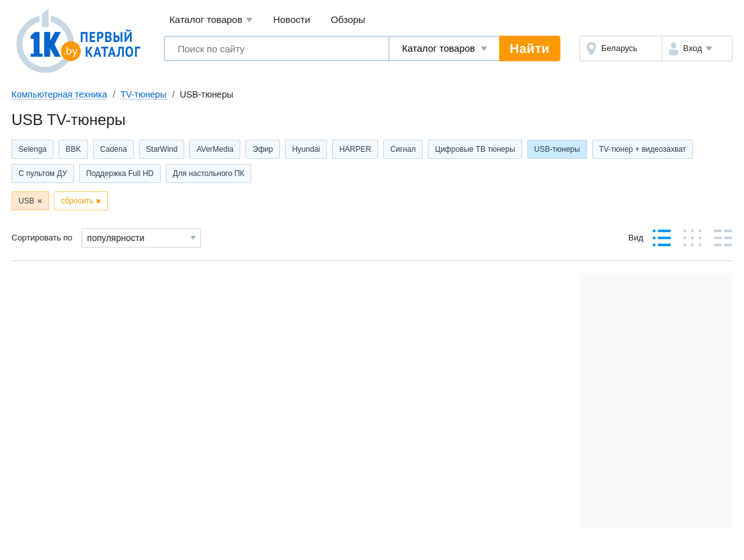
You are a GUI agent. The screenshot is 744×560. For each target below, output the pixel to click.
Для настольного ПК (208, 173)
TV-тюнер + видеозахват (643, 149)
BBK (73, 149)
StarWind (162, 149)
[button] (697, 48)
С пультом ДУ (43, 173)
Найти (530, 48)
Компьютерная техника (59, 94)
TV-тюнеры (143, 94)
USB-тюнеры (557, 149)
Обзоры (348, 19)
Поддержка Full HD (120, 173)
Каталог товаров (211, 20)
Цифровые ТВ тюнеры (475, 149)
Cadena (113, 149)
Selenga (33, 149)
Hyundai (306, 149)
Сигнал (403, 149)
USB (26, 201)
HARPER (355, 149)
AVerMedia (215, 149)
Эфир (263, 149)
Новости (291, 19)
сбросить (77, 201)
